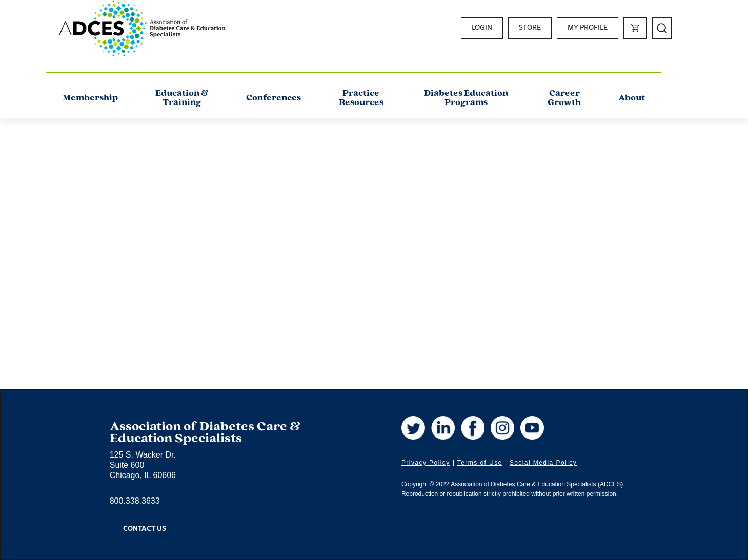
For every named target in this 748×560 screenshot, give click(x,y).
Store (530, 27)
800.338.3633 (135, 501)
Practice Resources (361, 98)
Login (482, 27)
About (632, 98)
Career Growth (564, 98)
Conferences (274, 98)
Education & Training (182, 98)
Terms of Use (480, 463)
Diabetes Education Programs (466, 98)
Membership (90, 98)
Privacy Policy (426, 463)
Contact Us (145, 528)
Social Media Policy (543, 463)
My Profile (588, 27)
